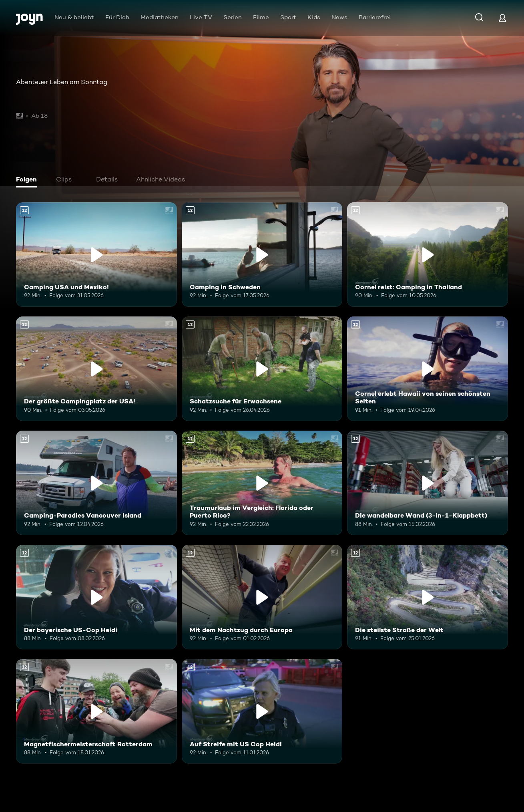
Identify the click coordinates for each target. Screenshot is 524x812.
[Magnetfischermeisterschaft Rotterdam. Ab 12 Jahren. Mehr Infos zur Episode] (96, 711)
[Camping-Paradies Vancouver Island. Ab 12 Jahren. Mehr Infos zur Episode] (96, 483)
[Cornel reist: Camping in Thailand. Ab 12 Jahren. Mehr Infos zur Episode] (428, 255)
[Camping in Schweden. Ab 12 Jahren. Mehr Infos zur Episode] (262, 255)
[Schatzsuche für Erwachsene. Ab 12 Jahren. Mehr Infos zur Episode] (262, 369)
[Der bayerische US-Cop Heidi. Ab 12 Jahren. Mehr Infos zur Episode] (96, 597)
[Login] (502, 18)
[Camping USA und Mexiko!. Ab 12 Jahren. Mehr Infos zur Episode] (96, 255)
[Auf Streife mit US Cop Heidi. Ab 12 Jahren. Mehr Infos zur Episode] (262, 711)
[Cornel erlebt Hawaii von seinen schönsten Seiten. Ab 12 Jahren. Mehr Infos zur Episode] (428, 369)
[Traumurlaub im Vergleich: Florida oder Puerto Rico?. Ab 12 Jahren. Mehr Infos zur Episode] (262, 483)
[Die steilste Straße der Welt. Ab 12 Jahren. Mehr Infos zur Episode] (428, 597)
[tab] (28, 180)
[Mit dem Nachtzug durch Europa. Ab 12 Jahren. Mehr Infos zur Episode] (262, 597)
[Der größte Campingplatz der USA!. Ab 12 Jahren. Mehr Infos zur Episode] (96, 369)
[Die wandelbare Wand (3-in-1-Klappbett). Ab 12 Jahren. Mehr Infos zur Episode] (428, 483)
